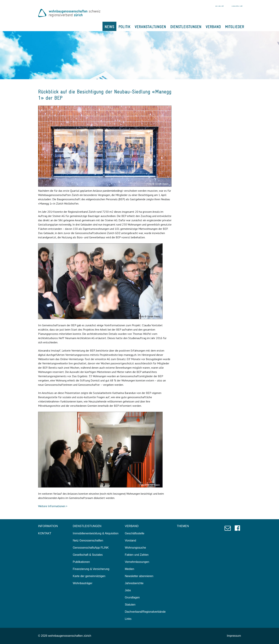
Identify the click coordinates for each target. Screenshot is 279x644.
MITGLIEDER (235, 27)
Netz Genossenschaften (88, 540)
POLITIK (124, 27)
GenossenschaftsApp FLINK (91, 548)
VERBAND (213, 27)
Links (128, 619)
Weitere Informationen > (53, 506)
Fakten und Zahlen (137, 555)
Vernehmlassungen (137, 562)
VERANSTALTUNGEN (150, 27)
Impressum (234, 636)
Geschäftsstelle (135, 533)
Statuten (130, 605)
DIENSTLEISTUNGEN (186, 27)
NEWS (109, 27)
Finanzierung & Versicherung (91, 569)
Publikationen (81, 562)
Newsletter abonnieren (139, 576)
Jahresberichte (134, 583)
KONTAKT (45, 533)
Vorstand (131, 540)
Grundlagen (132, 597)
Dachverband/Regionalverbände (145, 612)
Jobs (128, 590)
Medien (130, 569)
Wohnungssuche (135, 548)
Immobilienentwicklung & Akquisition (96, 533)
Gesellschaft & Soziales (88, 555)
